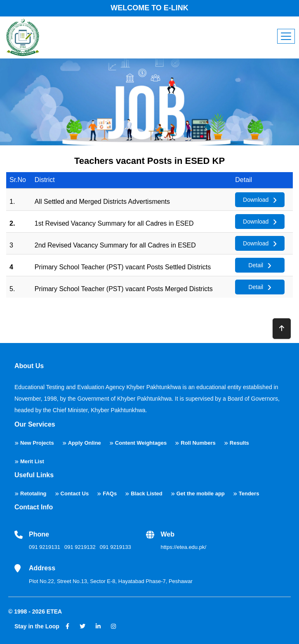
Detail (256, 265)
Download (256, 200)
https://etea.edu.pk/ (183, 547)
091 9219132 (80, 547)
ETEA (54, 611)
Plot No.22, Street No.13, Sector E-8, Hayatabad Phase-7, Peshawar (111, 581)
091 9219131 (45, 547)
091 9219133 (115, 547)
